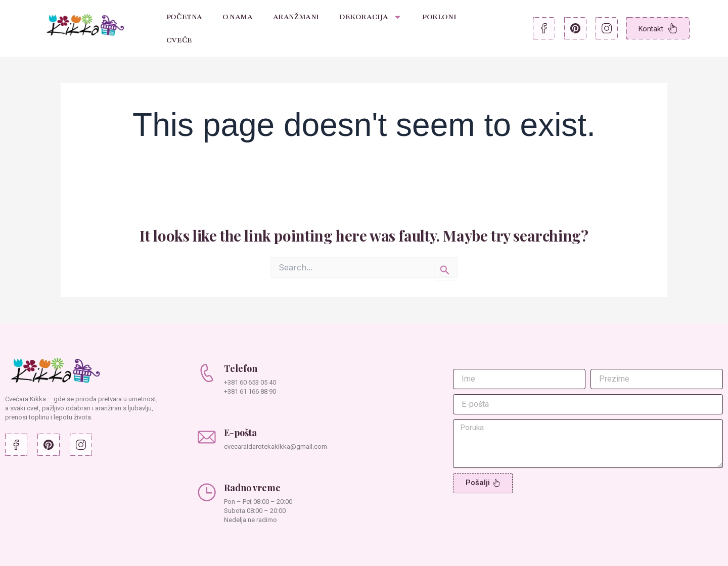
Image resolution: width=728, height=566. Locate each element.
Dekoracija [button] (371, 17)
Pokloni (439, 17)
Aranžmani (296, 17)
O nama (238, 17)
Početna (184, 17)
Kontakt (658, 28)
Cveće (179, 40)
